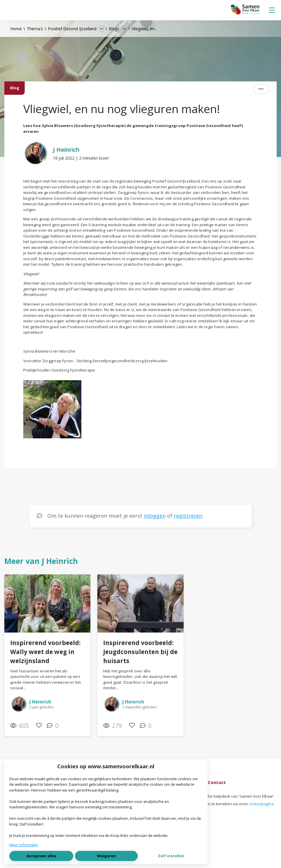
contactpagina (261, 804)
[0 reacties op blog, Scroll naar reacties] (54, 726)
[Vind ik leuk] (39, 726)
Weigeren (107, 856)
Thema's (35, 29)
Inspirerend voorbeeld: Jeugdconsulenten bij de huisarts (140, 652)
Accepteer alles (41, 856)
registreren (188, 516)
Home (16, 29)
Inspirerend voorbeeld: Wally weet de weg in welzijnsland (45, 652)
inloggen (155, 516)
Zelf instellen (171, 856)
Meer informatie (24, 845)
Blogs (114, 29)
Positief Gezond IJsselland (72, 29)
